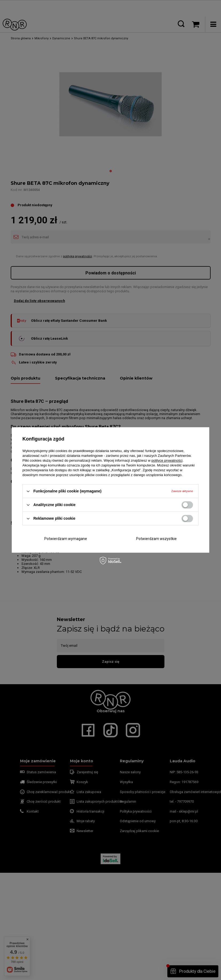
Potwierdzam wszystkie (156, 539)
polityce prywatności (167, 460)
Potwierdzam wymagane (66, 539)
